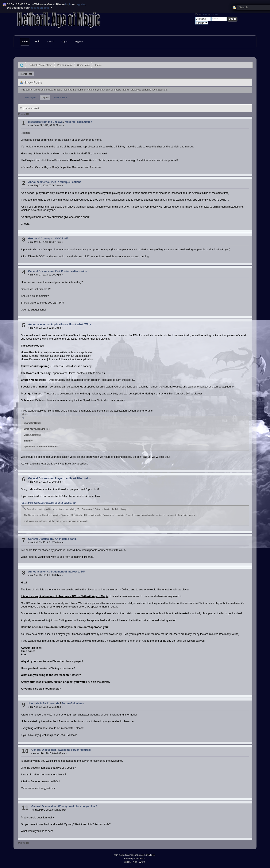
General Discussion (40, 271)
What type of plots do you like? (78, 806)
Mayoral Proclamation (78, 122)
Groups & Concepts (40, 239)
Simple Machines (147, 855)
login (68, 4)
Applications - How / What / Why (71, 324)
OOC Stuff (61, 239)
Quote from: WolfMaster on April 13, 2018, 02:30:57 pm (49, 503)
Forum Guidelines (73, 703)
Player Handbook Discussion (73, 478)
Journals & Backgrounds (44, 703)
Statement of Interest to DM (68, 572)
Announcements (38, 182)
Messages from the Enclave (45, 122)
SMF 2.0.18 (119, 855)
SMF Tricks (139, 858)
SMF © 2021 (132, 855)
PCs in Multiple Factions (66, 182)
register (80, 4)
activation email (40, 8)
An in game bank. (66, 539)
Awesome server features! (74, 750)
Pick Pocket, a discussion (71, 271)
